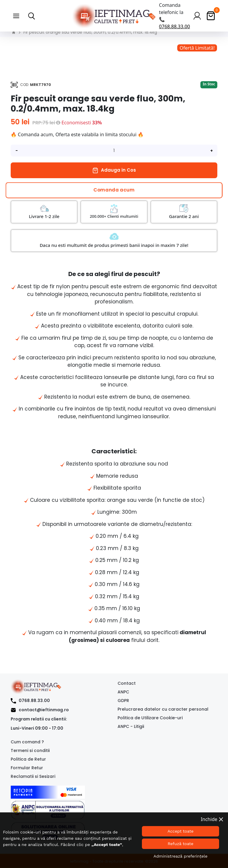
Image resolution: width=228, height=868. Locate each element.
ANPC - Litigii (131, 726)
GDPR (123, 701)
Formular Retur (27, 768)
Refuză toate (181, 844)
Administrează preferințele (180, 856)
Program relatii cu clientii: (39, 719)
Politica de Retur (28, 759)
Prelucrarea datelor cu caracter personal (163, 709)
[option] (114, 48)
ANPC (123, 692)
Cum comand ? (27, 742)
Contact (127, 683)
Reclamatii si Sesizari (33, 776)
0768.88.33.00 (175, 26)
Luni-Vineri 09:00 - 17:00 (37, 728)
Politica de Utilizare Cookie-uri (150, 718)
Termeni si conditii (30, 751)
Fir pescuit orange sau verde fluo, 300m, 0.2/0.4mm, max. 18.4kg (90, 32)
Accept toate (180, 831)
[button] (16, 16)
